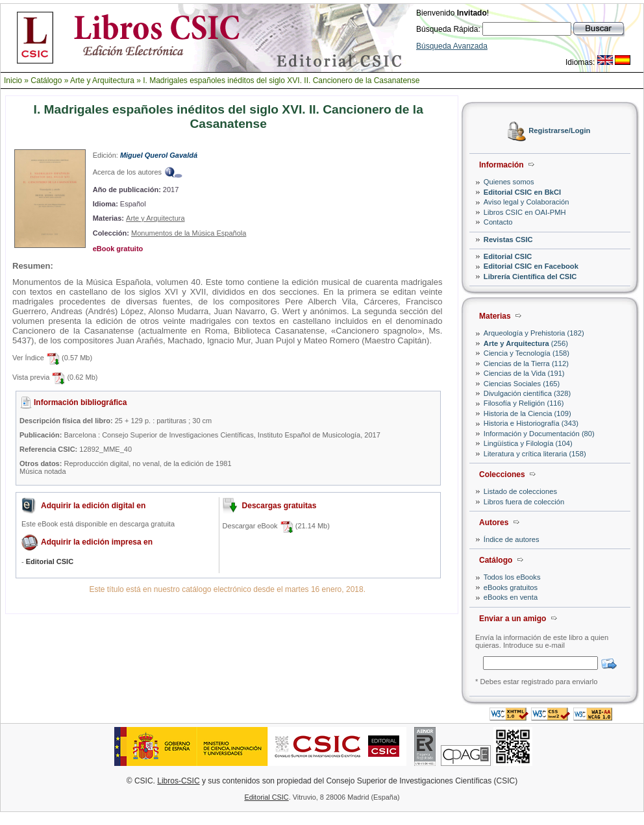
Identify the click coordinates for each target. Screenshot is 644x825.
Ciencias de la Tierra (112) (526, 363)
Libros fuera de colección (524, 502)
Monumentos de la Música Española (189, 233)
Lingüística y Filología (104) (528, 443)
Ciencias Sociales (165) (522, 384)
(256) (526, 343)
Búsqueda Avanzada (452, 46)
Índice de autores (512, 539)
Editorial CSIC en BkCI (522, 192)
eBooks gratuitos (511, 587)
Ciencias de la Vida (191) (524, 373)
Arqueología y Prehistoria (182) (534, 333)
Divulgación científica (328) (527, 393)
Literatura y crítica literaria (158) (535, 454)
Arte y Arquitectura (102, 80)
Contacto (498, 222)
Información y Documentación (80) (539, 434)
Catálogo (46, 80)
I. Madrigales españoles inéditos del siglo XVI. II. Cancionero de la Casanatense (281, 80)
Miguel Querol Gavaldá (159, 155)
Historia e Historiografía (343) (531, 423)
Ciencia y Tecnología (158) (526, 353)
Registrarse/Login (559, 131)
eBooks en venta (511, 597)
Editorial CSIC (508, 256)
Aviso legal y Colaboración (526, 202)
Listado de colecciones (520, 491)
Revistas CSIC (508, 240)
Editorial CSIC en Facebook (531, 266)
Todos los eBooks (512, 577)
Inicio (13, 80)
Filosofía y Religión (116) (524, 403)
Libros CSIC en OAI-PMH (525, 212)
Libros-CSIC (178, 781)
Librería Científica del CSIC (530, 277)
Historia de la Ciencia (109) (527, 413)
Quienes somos (509, 182)
